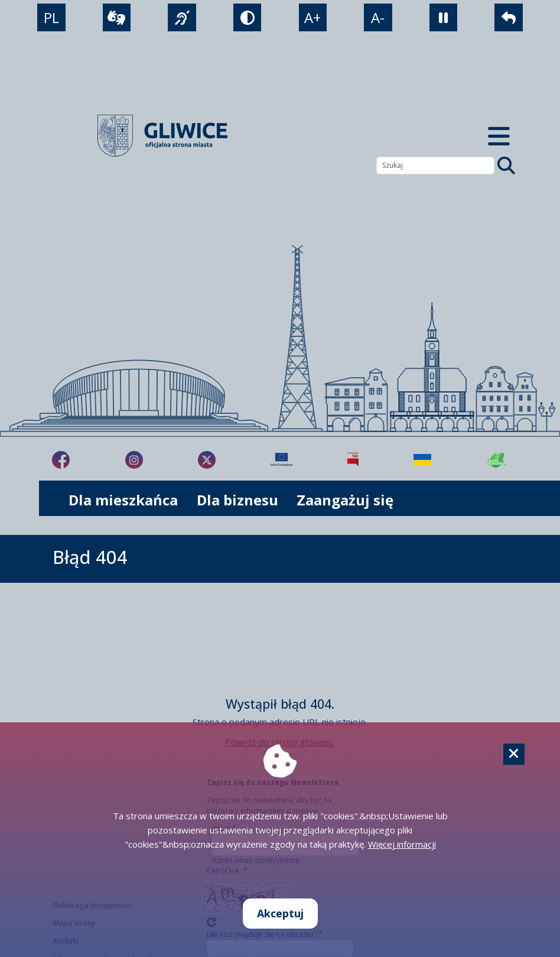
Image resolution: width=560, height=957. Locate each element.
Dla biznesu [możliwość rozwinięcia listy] (237, 500)
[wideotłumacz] (117, 17)
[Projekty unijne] (281, 460)
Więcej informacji (402, 844)
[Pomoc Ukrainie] (422, 460)
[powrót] (508, 17)
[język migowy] (182, 17)
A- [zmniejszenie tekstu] (378, 17)
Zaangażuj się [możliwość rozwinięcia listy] (345, 500)
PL (51, 17)
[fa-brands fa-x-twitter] (207, 460)
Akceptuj (280, 913)
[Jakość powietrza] (497, 460)
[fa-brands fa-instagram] (134, 460)
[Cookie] (514, 754)
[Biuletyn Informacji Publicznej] (353, 460)
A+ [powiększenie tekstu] (312, 17)
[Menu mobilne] (499, 136)
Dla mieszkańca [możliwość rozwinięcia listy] (123, 500)
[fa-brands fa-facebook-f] (61, 460)
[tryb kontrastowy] (247, 17)
